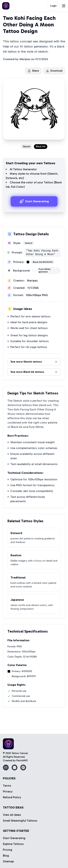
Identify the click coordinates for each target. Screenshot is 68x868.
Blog (6, 856)
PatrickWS (22, 760)
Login (53, 6)
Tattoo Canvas (20, 753)
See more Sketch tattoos (34, 362)
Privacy (8, 791)
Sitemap (8, 861)
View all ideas (12, 815)
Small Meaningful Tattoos (20, 821)
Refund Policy (12, 797)
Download (54, 71)
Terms (7, 786)
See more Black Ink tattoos (34, 372)
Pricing (8, 850)
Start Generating (34, 201)
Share (33, 71)
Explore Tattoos (13, 844)
